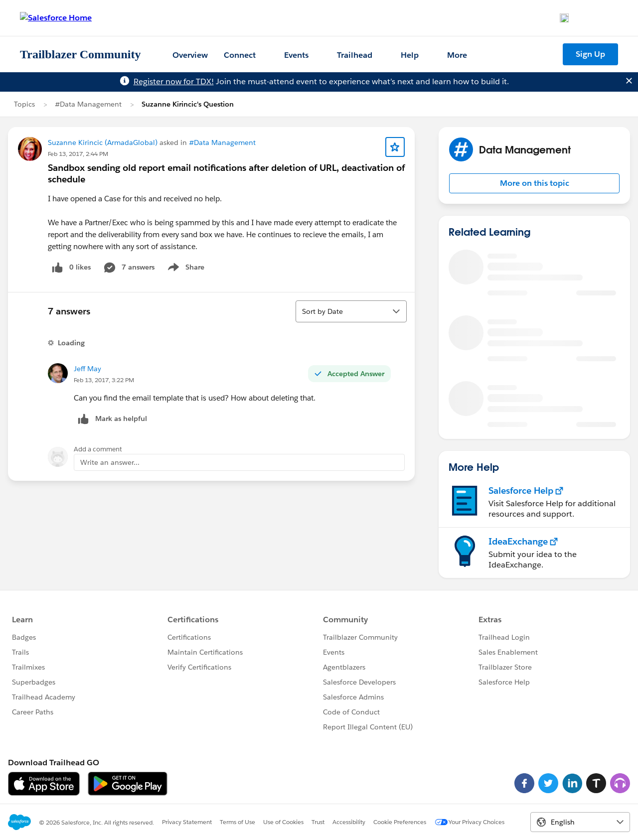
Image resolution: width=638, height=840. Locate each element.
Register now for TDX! (174, 81)
